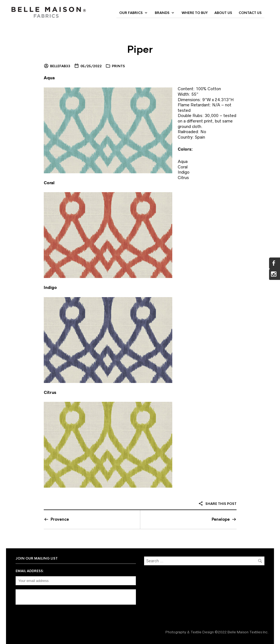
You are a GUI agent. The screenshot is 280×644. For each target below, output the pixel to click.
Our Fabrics (131, 13)
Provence (60, 519)
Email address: (30, 571)
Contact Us (250, 13)
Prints (118, 66)
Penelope (221, 519)
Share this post (217, 504)
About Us (223, 13)
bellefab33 (60, 66)
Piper (140, 49)
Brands (162, 13)
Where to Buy (195, 13)
